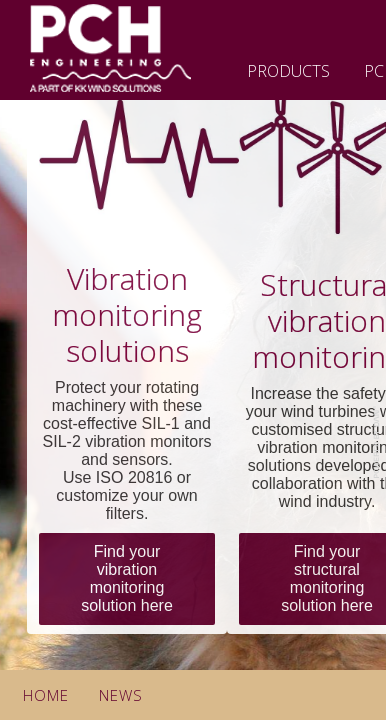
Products (288, 71)
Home (46, 695)
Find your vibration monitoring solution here (127, 578)
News (121, 695)
